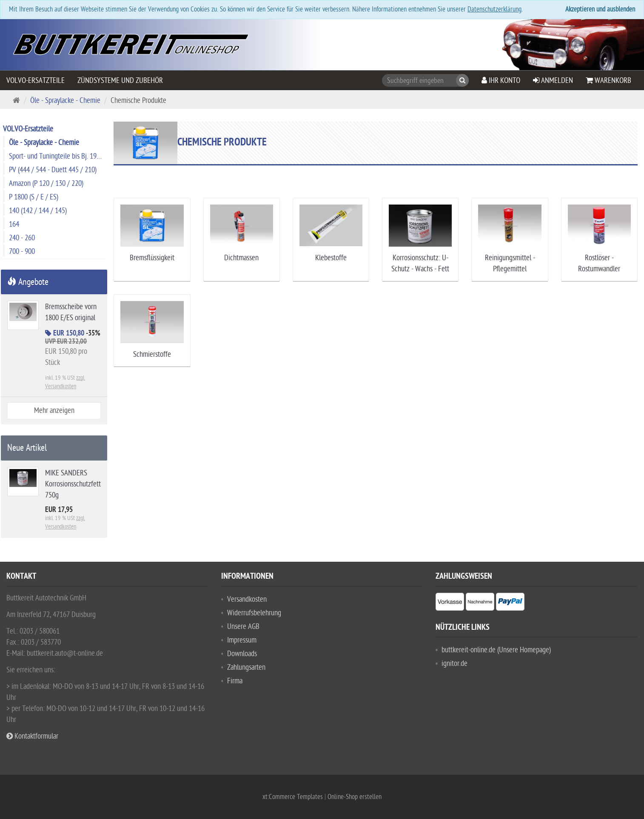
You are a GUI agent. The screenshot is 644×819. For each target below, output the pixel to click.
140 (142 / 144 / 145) (38, 211)
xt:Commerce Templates (294, 797)
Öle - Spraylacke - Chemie (65, 101)
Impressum (242, 640)
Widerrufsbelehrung (254, 613)
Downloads (242, 654)
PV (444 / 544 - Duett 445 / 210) (53, 170)
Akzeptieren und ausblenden (600, 9)
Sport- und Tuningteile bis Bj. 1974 (56, 156)
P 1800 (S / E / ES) (34, 197)
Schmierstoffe (152, 354)
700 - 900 (22, 252)
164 (14, 224)
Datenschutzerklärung (494, 9)
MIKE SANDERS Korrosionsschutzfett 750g (73, 484)
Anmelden (553, 81)
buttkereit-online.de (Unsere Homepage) (496, 650)
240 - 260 (22, 238)
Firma (235, 681)
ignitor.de (455, 664)
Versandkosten (247, 599)
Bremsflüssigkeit (152, 258)
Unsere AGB (243, 627)
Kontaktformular (32, 736)
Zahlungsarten (246, 667)
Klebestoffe (331, 258)
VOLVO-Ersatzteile (36, 81)
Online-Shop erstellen (355, 797)
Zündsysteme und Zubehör (120, 81)
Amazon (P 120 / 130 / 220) (46, 183)
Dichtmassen (241, 258)
